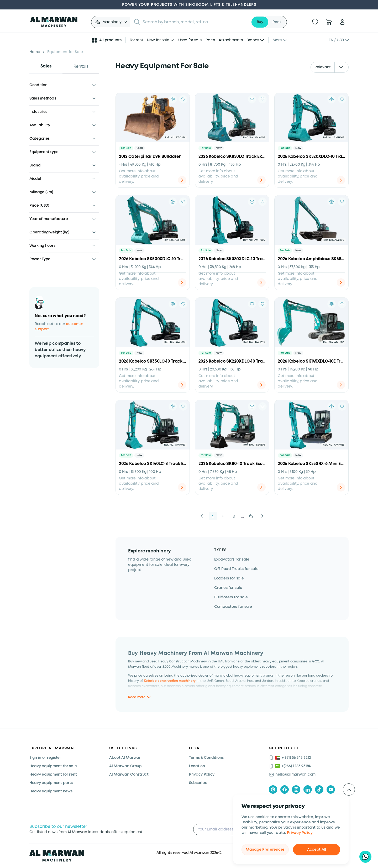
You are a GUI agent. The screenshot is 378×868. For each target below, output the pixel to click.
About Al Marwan (125, 758)
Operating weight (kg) (49, 232)
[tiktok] (319, 789)
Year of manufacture (49, 219)
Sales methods (43, 98)
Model (35, 179)
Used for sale (190, 40)
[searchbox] (195, 22)
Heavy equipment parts (51, 783)
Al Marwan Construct (129, 775)
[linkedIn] (308, 789)
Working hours (42, 246)
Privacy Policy (300, 833)
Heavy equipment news (51, 791)
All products (106, 40)
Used (140, 148)
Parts (210, 40)
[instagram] (296, 789)
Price (39, 206)
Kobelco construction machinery (170, 681)
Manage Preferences (265, 850)
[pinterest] (273, 789)
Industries (38, 112)
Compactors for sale (233, 607)
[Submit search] (137, 22)
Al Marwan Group (125, 766)
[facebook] (285, 789)
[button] (111, 22)
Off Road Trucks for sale (236, 569)
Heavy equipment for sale (53, 766)
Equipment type (44, 152)
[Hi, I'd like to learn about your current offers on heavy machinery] (365, 857)
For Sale (126, 148)
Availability (40, 125)
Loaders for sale (229, 578)
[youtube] (331, 789)
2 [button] (223, 516)
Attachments (231, 40)
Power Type (40, 259)
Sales (46, 66)
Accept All (317, 850)
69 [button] (251, 516)
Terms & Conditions (206, 758)
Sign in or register (45, 758)
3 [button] (234, 516)
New (219, 148)
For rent (136, 40)
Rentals (81, 67)
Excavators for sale (232, 560)
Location (197, 766)
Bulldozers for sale (231, 597)
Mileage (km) (41, 192)
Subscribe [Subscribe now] (198, 783)
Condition (38, 85)
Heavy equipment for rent (53, 775)
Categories (40, 139)
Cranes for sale (228, 588)
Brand (35, 165)
